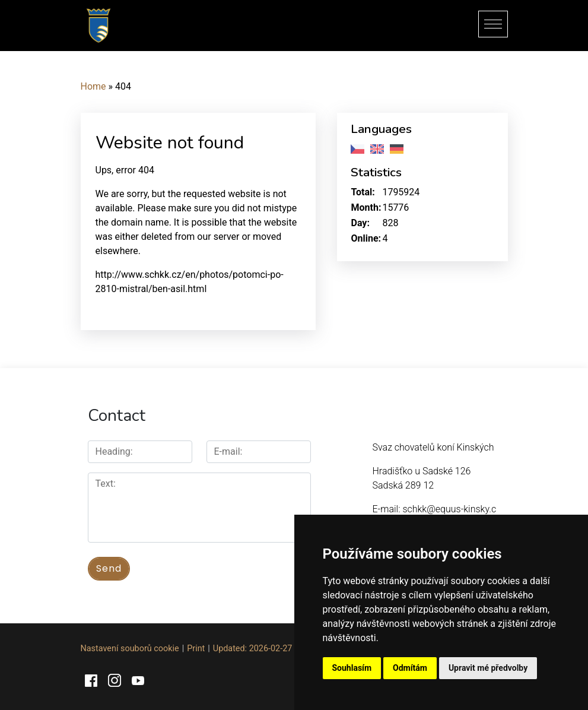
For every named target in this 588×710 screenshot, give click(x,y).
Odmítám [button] (410, 668)
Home (93, 86)
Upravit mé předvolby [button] (488, 668)
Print (196, 649)
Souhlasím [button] (352, 668)
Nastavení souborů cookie (130, 649)
